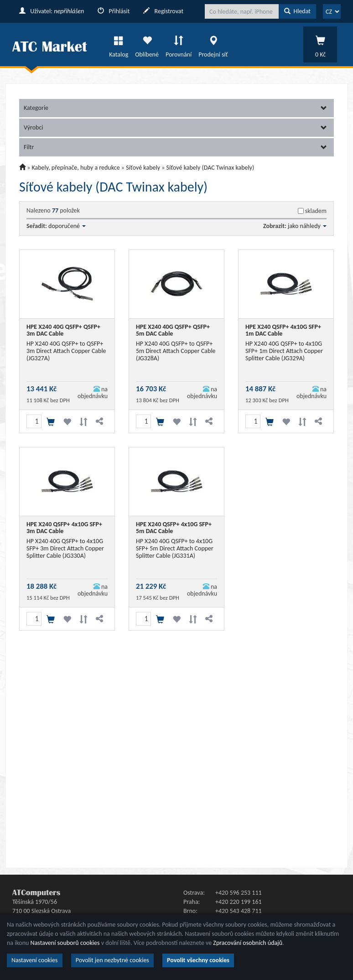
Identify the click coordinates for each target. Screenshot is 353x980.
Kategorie (175, 108)
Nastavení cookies (35, 960)
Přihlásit (114, 11)
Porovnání (179, 44)
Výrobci (175, 127)
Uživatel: (52, 11)
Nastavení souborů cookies (65, 943)
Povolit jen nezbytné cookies (112, 960)
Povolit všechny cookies (198, 960)
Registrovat (163, 11)
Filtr (175, 147)
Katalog (119, 44)
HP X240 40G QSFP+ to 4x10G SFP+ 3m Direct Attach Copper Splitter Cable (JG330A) (65, 548)
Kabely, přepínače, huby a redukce (76, 168)
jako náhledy (307, 226)
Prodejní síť (213, 44)
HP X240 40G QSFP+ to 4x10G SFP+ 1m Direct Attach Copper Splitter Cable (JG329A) (284, 351)
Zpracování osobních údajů (248, 943)
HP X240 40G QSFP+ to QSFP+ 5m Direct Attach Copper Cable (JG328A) (176, 351)
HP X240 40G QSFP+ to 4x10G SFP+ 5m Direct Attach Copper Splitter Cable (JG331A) (175, 548)
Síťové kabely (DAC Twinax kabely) (210, 168)
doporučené (67, 226)
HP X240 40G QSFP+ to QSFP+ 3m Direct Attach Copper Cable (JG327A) (66, 351)
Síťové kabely (143, 168)
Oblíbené (147, 44)
